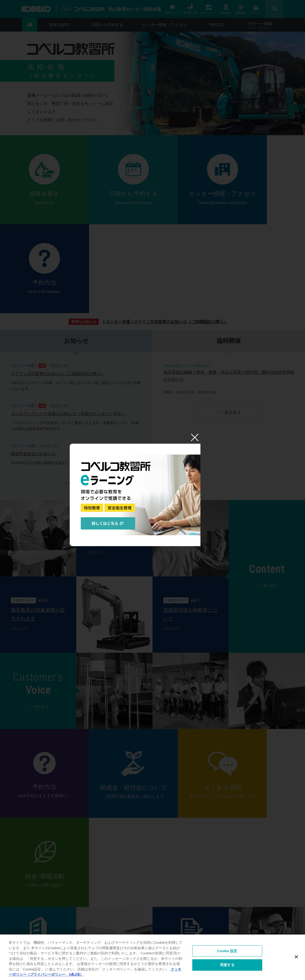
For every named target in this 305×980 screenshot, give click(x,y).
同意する (227, 965)
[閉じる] (296, 957)
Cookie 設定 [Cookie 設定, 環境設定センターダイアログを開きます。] (227, 952)
